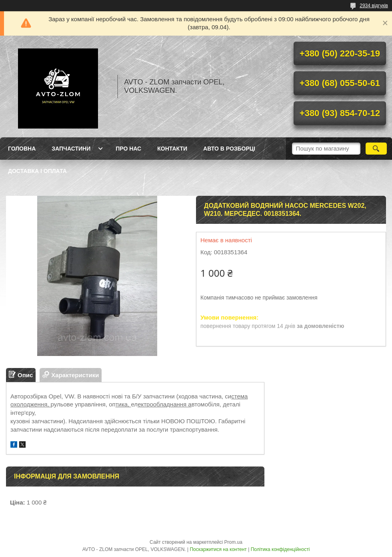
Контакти (172, 149)
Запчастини (71, 149)
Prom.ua (233, 542)
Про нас (128, 149)
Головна (22, 149)
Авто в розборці (229, 149)
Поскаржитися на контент (218, 549)
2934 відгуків (374, 6)
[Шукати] (376, 149)
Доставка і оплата (37, 171)
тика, (123, 404)
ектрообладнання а (165, 404)
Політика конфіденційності (280, 549)
